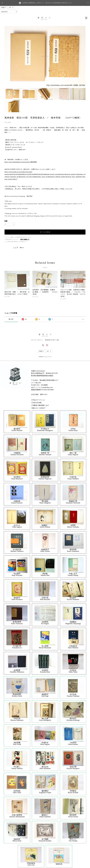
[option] (45, 56)
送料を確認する (25, 239)
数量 (6, 221)
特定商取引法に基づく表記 (52, 340)
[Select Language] (9, 12)
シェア (16, 248)
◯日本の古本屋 (36, 403)
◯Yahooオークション (38, 400)
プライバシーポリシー (37, 340)
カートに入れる (45, 232)
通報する (22, 248)
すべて (11, 319)
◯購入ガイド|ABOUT (38, 408)
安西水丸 (59, 864)
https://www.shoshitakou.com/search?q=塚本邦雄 (21, 162)
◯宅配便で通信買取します (40, 405)
